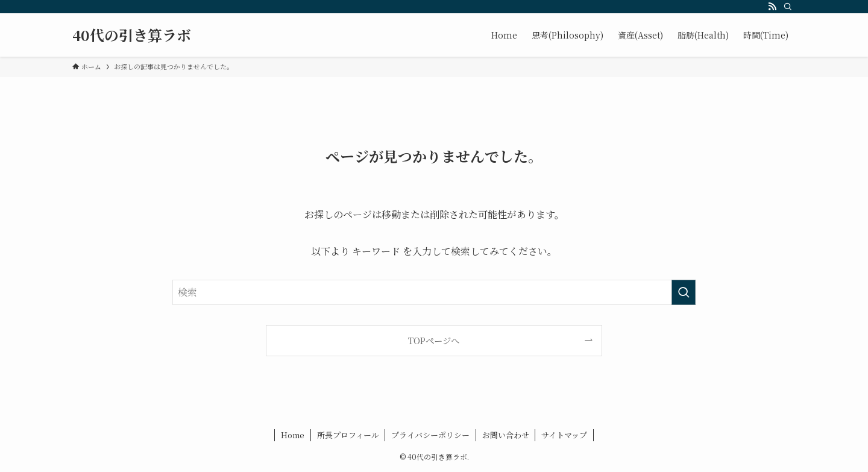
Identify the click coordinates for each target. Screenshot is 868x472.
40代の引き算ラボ (132, 35)
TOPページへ (434, 340)
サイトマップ (564, 435)
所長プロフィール (348, 435)
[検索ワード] (434, 292)
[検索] (788, 7)
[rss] (772, 7)
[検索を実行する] (684, 292)
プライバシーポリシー (430, 435)
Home (293, 435)
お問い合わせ (506, 435)
